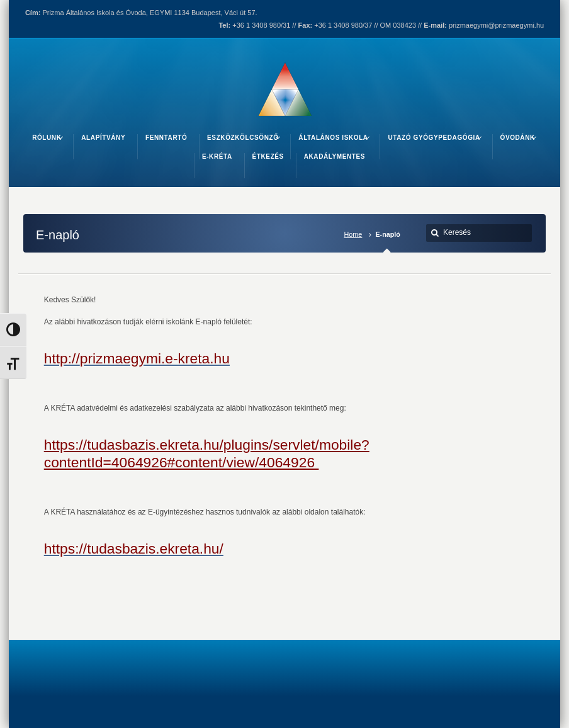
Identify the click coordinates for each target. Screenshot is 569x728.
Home (353, 234)
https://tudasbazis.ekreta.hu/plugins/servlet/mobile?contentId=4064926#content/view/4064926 (207, 453)
